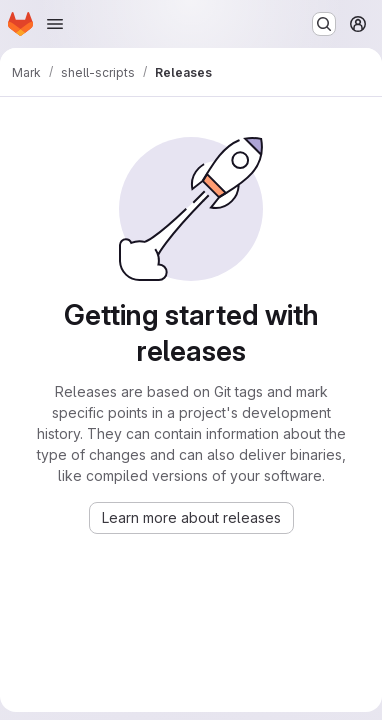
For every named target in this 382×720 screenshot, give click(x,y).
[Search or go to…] (324, 24)
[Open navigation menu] (55, 24)
